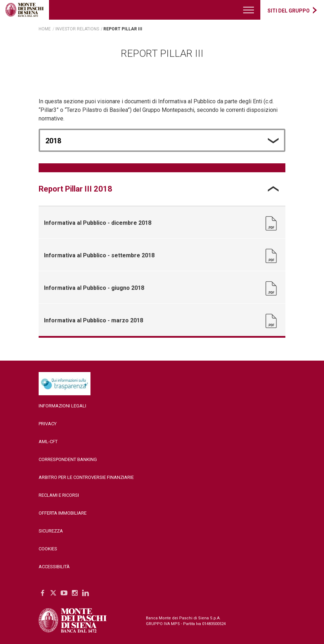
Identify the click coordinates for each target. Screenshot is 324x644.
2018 (53, 141)
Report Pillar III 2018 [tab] (75, 189)
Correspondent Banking (68, 459)
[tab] (162, 189)
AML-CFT (48, 442)
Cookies (48, 549)
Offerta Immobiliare (63, 513)
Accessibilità (54, 567)
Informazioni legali (62, 406)
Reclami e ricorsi (59, 495)
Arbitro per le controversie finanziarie (86, 477)
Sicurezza (51, 531)
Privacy (48, 424)
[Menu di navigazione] (249, 10)
